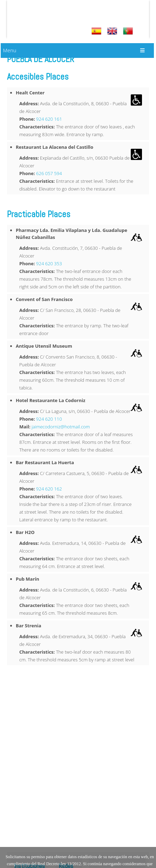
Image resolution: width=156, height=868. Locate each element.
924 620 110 (49, 419)
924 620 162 (49, 489)
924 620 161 (49, 119)
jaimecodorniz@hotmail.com (61, 427)
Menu (9, 50)
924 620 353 (49, 263)
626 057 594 (49, 173)
